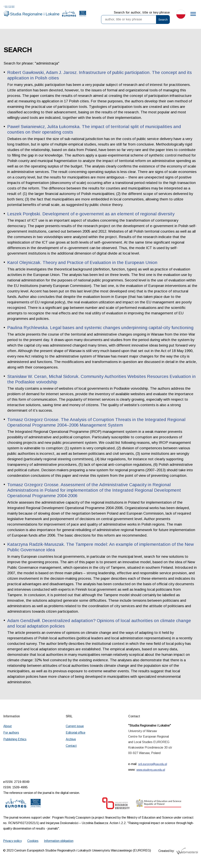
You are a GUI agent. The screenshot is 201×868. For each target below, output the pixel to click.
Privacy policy (12, 841)
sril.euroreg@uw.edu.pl (153, 764)
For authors (11, 733)
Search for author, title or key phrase (142, 12)
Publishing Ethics (15, 739)
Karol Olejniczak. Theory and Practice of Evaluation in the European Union (82, 262)
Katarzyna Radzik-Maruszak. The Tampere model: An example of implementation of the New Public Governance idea (100, 547)
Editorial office (76, 733)
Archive (71, 739)
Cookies (33, 841)
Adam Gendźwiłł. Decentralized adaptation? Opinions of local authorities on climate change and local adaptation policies (99, 623)
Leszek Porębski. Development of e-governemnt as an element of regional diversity (91, 214)
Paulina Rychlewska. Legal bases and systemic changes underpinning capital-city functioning (100, 328)
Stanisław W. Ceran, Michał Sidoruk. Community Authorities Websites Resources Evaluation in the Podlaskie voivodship (101, 379)
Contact (71, 746)
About (8, 726)
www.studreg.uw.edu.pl (151, 770)
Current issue (75, 726)
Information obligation (59, 841)
